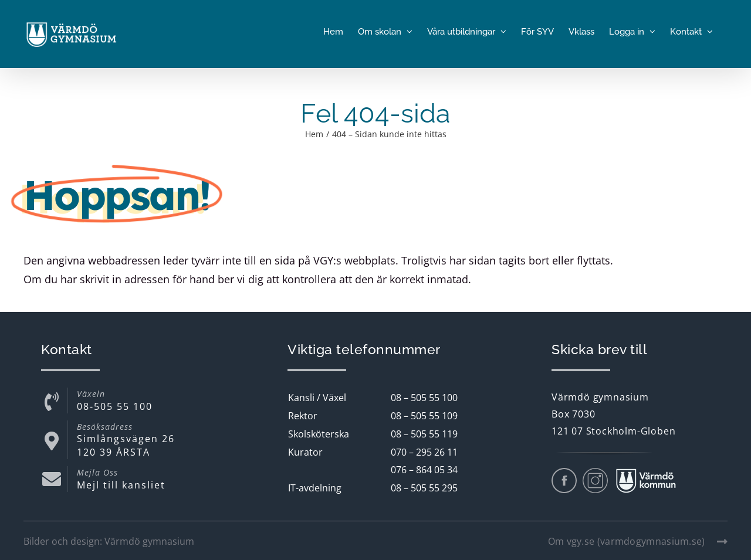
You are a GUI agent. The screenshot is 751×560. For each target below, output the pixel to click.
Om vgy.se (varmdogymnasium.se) (638, 541)
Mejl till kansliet (121, 485)
